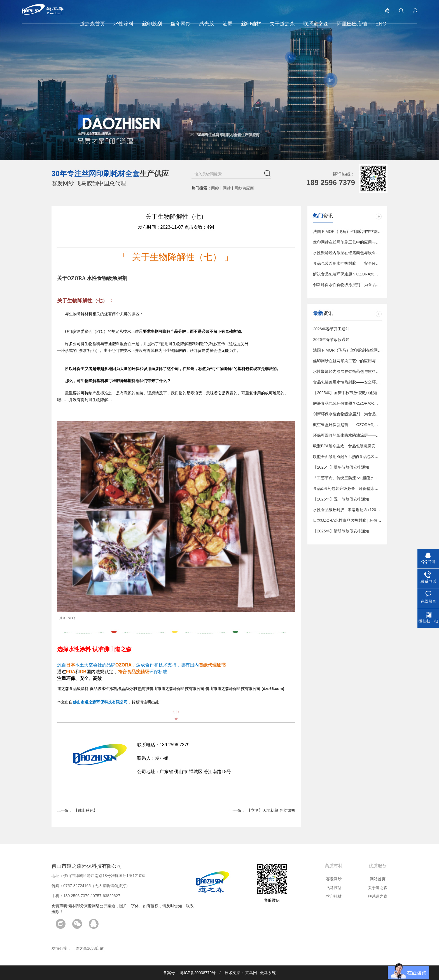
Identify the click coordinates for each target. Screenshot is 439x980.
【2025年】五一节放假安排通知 (341, 499)
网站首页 (378, 879)
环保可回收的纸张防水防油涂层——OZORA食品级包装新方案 (367, 435)
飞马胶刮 (334, 888)
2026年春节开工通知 (331, 329)
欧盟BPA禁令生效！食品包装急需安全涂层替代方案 (358, 446)
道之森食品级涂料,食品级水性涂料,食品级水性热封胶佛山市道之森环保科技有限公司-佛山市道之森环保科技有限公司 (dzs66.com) (171, 689)
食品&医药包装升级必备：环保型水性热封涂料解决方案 (361, 488)
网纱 (215, 188)
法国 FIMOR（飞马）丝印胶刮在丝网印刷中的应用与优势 (363, 231)
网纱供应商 (244, 188)
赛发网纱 (334, 879)
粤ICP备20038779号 (198, 973)
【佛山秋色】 (86, 810)
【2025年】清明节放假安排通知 (341, 531)
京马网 (251, 973)
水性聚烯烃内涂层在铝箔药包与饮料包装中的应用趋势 (360, 253)
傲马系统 (268, 973)
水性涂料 (80, 649)
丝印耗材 (334, 896)
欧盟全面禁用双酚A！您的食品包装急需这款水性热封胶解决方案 (369, 457)
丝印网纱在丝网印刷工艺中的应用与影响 (348, 242)
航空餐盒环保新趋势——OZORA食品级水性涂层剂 (357, 425)
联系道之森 (378, 896)
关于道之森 (378, 888)
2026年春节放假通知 (331, 340)
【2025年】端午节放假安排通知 (341, 467)
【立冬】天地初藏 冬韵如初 (271, 810)
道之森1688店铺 (89, 948)
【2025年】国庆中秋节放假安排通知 (345, 393)
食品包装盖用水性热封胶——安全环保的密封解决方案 (360, 263)
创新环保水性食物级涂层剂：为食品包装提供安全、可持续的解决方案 (374, 285)
